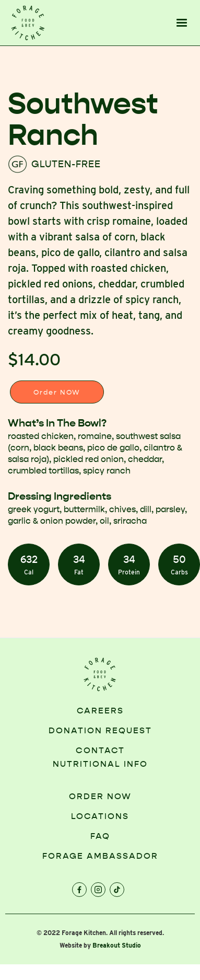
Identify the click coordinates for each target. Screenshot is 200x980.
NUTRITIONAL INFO (100, 764)
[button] (182, 23)
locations (100, 816)
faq (100, 836)
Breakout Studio (117, 945)
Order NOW (57, 392)
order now (100, 796)
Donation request (100, 730)
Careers (100, 711)
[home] (28, 23)
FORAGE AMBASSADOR (100, 856)
